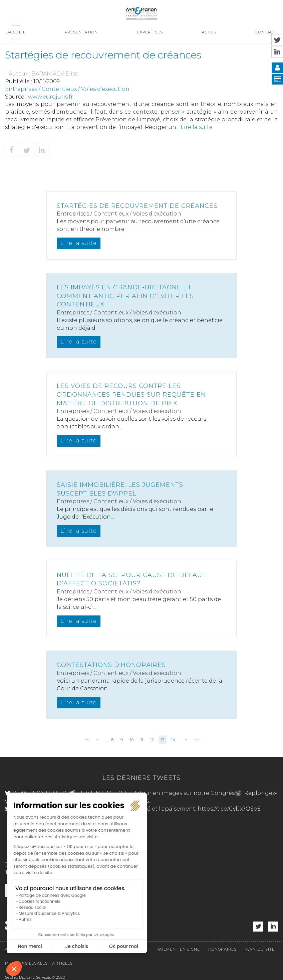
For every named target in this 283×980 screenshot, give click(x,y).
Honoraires (222, 949)
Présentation (81, 32)
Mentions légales (26, 963)
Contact (266, 32)
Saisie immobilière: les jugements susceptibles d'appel (120, 489)
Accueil (16, 32)
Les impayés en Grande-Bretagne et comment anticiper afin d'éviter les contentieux (125, 296)
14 (173, 740)
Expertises (150, 32)
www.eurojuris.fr (51, 97)
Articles (63, 963)
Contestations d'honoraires (111, 665)
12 (152, 740)
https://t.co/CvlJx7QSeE (229, 809)
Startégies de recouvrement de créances (137, 206)
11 (142, 740)
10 (132, 740)
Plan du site (260, 949)
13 (163, 740)
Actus (209, 32)
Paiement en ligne (178, 949)
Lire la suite (197, 127)
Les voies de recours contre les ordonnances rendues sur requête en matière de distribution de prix (131, 394)
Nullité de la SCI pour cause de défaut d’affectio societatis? (131, 579)
